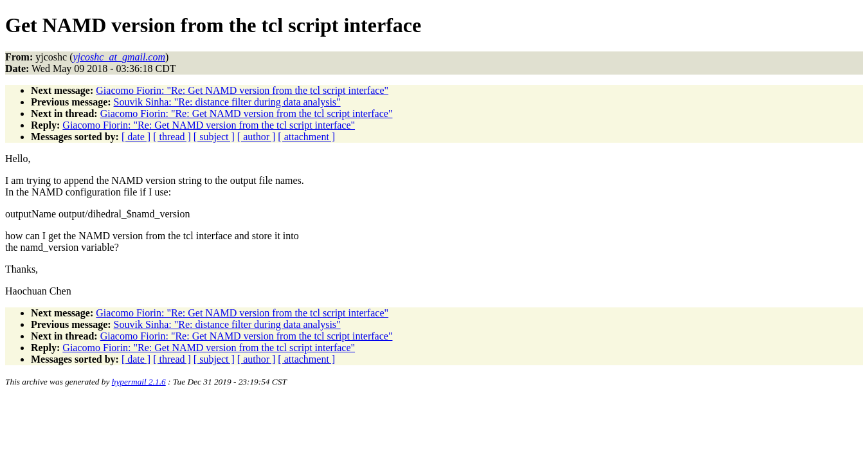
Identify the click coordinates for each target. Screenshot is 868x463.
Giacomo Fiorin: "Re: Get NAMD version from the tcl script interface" (242, 90)
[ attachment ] (306, 137)
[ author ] (257, 137)
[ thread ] (172, 137)
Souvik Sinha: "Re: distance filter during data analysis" (227, 102)
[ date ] (136, 137)
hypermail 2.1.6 (139, 382)
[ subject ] (214, 137)
